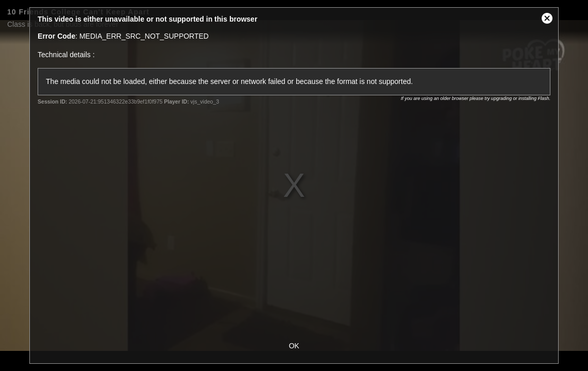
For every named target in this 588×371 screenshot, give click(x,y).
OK (294, 346)
